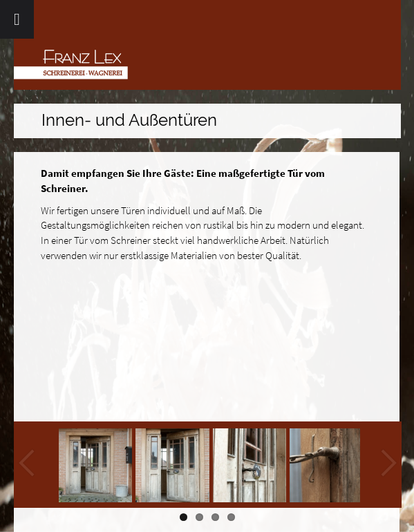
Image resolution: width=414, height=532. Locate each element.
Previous (28, 465)
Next (388, 465)
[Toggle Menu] (17, 19)
